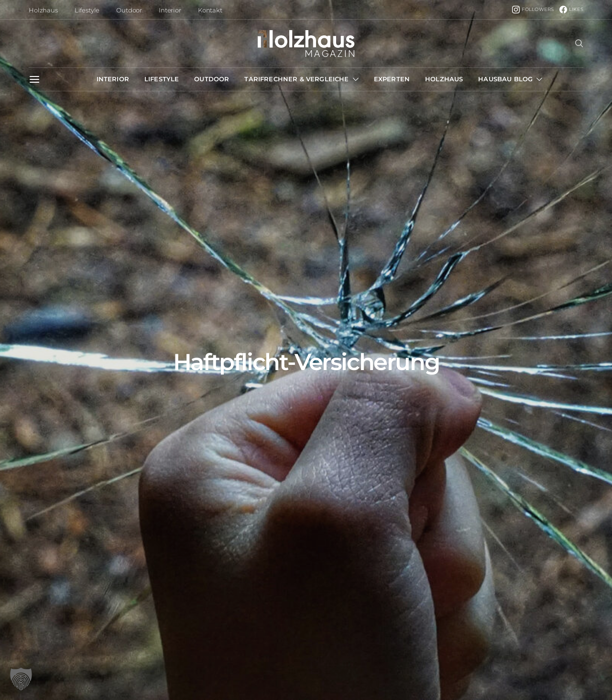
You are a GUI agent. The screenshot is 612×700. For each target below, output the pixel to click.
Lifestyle (87, 10)
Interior (170, 10)
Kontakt (210, 10)
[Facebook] (571, 10)
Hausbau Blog (505, 79)
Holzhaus (43, 10)
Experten (392, 79)
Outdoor (129, 10)
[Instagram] (533, 10)
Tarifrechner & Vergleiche (296, 79)
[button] (21, 679)
